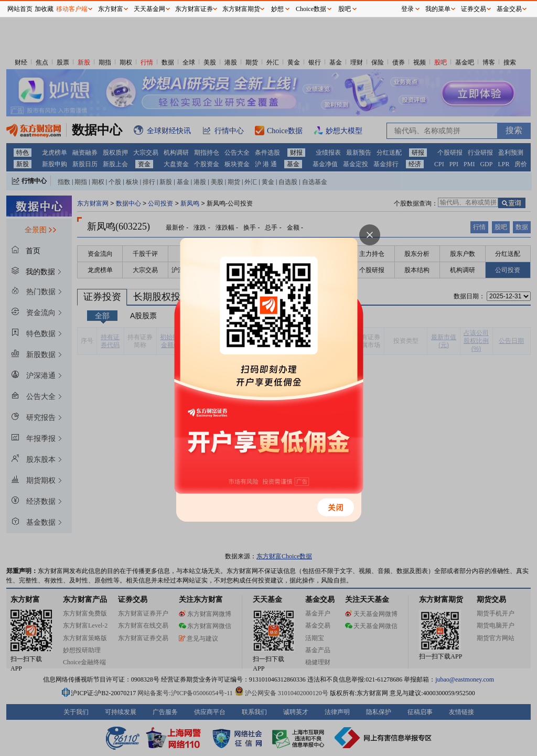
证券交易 (474, 9)
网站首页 (20, 9)
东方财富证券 (194, 9)
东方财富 (111, 9)
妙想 (277, 9)
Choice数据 (311, 9)
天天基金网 (149, 9)
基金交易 (509, 9)
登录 (407, 9)
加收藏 (44, 9)
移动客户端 (72, 9)
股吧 (345, 9)
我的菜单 (438, 9)
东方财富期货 (241, 9)
